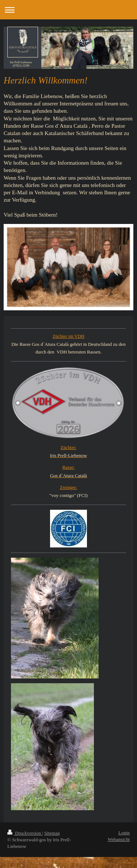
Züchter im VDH (68, 336)
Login (124, 833)
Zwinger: (68, 487)
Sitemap (52, 833)
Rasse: (68, 467)
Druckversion (25, 833)
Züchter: (68, 448)
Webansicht (119, 839)
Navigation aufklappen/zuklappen (68, 10)
